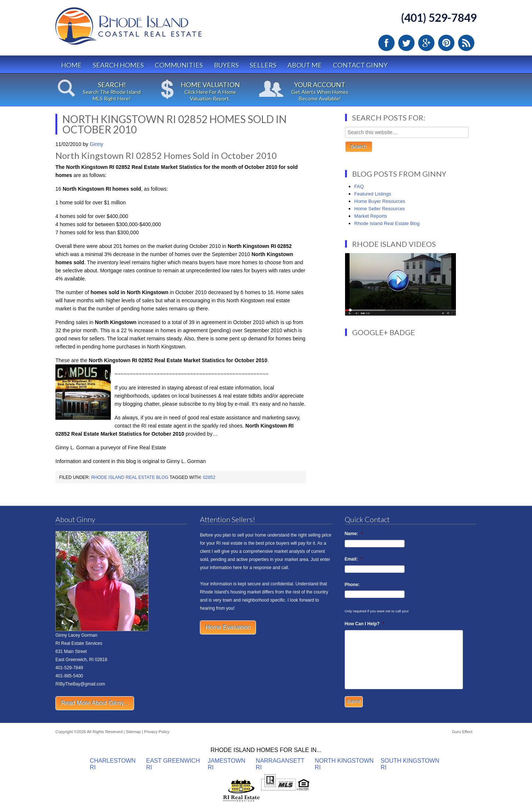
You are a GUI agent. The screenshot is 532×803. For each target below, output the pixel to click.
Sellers (263, 65)
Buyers (226, 65)
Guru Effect (462, 732)
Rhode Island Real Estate (144, 29)
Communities (179, 65)
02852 (209, 477)
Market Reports (371, 216)
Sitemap (133, 732)
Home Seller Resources (380, 209)
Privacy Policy (157, 732)
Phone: (352, 585)
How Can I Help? (364, 624)
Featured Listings (373, 194)
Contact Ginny (360, 65)
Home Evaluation (228, 627)
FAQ (359, 186)
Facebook (386, 43)
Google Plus (426, 43)
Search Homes (118, 65)
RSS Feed (466, 43)
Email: (354, 559)
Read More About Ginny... (95, 703)
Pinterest (446, 43)
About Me (305, 65)
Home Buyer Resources (380, 201)
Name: (354, 534)
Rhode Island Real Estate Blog (130, 477)
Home (71, 65)
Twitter (406, 43)
